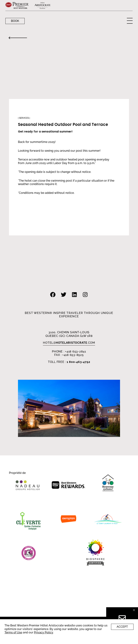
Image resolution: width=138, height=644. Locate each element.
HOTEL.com (69, 343)
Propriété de (17, 473)
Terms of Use (13, 632)
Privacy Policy (43, 632)
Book (15, 21)
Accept (122, 627)
